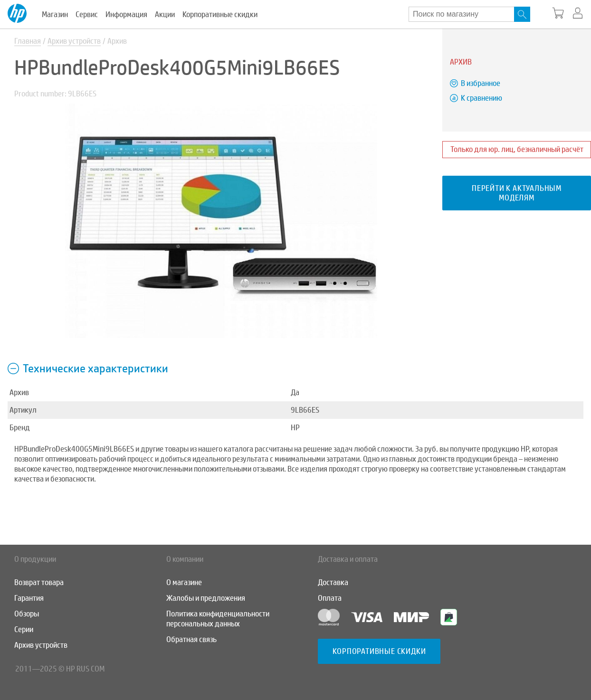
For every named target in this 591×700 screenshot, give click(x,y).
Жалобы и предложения (206, 598)
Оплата (330, 598)
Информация (126, 14)
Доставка (333, 582)
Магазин (55, 14)
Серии (24, 629)
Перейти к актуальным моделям (517, 193)
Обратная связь (191, 639)
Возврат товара (39, 582)
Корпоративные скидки (220, 14)
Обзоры (27, 614)
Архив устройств (74, 41)
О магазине (184, 582)
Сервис (87, 14)
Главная (28, 41)
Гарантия (29, 598)
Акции (165, 14)
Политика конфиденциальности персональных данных (218, 619)
